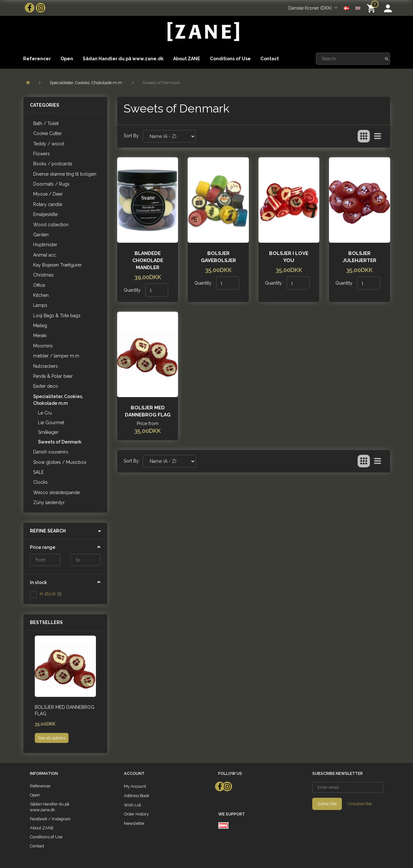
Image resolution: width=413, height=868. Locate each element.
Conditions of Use (230, 59)
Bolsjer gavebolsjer (218, 257)
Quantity (133, 290)
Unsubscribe (360, 804)
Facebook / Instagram (50, 819)
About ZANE (187, 59)
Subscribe (327, 804)
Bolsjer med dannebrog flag (65, 710)
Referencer (37, 59)
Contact (270, 59)
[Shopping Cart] (372, 8)
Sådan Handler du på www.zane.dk (123, 59)
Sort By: (132, 136)
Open (67, 59)
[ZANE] (203, 32)
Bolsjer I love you (289, 257)
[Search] (387, 59)
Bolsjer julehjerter (360, 257)
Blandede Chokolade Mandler (148, 260)
